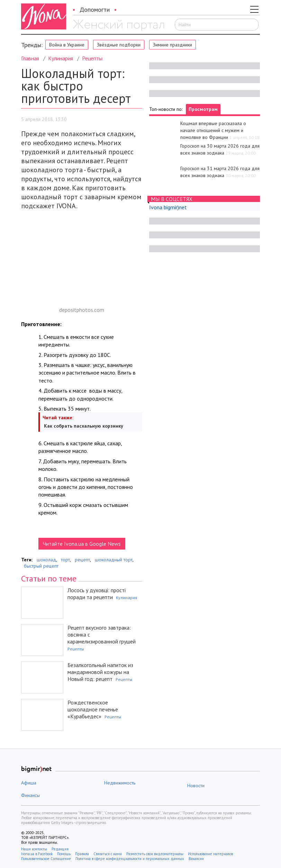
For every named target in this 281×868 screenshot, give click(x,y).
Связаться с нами (108, 854)
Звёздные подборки (119, 45)
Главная (30, 58)
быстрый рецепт (41, 566)
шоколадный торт (114, 560)
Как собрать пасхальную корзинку (83, 426)
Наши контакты (34, 849)
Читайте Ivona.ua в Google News (82, 544)
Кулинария (61, 58)
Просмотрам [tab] (203, 109)
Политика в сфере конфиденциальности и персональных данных (130, 859)
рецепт (82, 560)
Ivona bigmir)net (168, 207)
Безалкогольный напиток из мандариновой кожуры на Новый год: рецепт (100, 672)
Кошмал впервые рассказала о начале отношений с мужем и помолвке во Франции (213, 130)
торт (65, 560)
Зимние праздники (173, 45)
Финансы (30, 795)
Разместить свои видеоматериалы (155, 854)
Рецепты (92, 58)
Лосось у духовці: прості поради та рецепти (97, 594)
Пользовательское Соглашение (46, 859)
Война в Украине (67, 45)
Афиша (29, 783)
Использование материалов (210, 854)
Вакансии (196, 859)
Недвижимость (120, 783)
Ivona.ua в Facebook (37, 854)
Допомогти (95, 10)
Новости (196, 786)
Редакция (60, 849)
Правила (82, 854)
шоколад (46, 560)
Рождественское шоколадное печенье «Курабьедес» (93, 709)
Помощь (64, 854)
